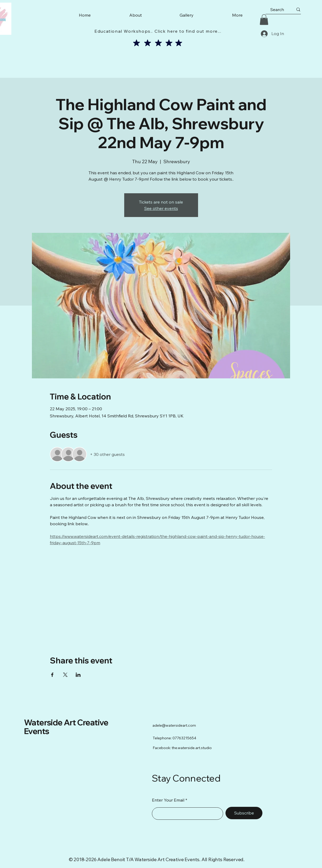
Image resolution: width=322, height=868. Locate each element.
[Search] (277, 9)
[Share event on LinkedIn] (78, 675)
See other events (161, 208)
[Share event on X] (65, 675)
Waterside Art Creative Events (66, 727)
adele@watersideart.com (174, 725)
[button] (264, 20)
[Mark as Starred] (137, 43)
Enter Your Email (168, 800)
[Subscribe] (244, 813)
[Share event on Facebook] (52, 675)
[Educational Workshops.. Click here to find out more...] (159, 31)
